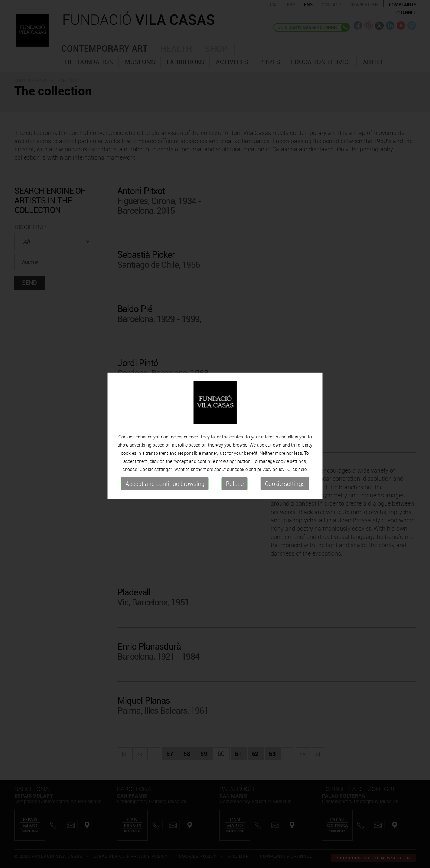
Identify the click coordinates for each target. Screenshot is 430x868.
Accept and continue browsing (165, 485)
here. (303, 470)
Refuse (235, 485)
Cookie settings (285, 485)
